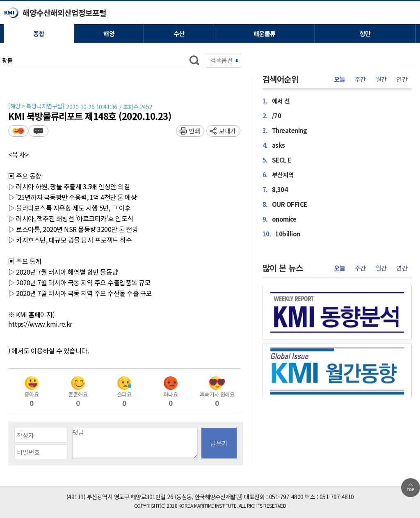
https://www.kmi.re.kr (40, 324)
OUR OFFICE (285, 204)
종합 (39, 33)
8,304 (275, 189)
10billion (281, 234)
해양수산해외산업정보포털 (64, 13)
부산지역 (278, 174)
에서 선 (276, 101)
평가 (18, 131)
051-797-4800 (286, 497)
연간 (402, 79)
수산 (179, 33)
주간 (360, 79)
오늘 (339, 79)
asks (274, 145)
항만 (365, 33)
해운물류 (265, 33)
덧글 (38, 131)
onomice (280, 219)
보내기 (227, 131)
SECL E (277, 160)
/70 (272, 115)
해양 (109, 33)
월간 (381, 79)
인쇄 (194, 131)
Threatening (285, 130)
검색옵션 (221, 60)
